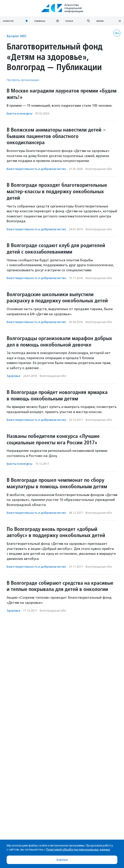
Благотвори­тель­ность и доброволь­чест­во (36, 169)
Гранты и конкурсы (20, 113)
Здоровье (13, 376)
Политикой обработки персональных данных (78, 849)
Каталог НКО (17, 36)
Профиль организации (23, 80)
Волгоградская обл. (99, 169)
